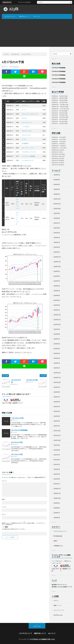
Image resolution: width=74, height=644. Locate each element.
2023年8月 (57, 334)
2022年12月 (57, 373)
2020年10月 (57, 498)
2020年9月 (57, 503)
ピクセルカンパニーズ (17, 204)
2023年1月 (57, 368)
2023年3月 (57, 358)
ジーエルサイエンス (28, 160)
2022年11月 (57, 378)
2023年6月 (57, 344)
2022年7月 (57, 397)
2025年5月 (57, 233)
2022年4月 (57, 411)
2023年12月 (57, 315)
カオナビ (24, 118)
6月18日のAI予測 (32, 380)
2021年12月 (57, 431)
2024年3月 (57, 300)
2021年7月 (57, 455)
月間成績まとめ (58, 546)
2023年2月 (57, 363)
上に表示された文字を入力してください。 (14, 529)
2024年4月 (57, 295)
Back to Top (37, 626)
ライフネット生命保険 (28, 156)
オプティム (25, 106)
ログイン (56, 601)
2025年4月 (57, 238)
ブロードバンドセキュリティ (30, 114)
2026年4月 (57, 180)
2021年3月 (57, 474)
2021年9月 (57, 445)
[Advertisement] (37, 33)
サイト (4, 514)
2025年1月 (57, 252)
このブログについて (10, 16)
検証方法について (24, 16)
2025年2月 (57, 247)
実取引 (56, 541)
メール (4, 507)
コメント (4, 481)
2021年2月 (57, 479)
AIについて (37, 16)
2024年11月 (57, 262)
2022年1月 (57, 426)
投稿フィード (57, 605)
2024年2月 (57, 305)
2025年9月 (57, 213)
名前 (4, 499)
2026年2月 (57, 189)
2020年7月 (57, 513)
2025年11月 (57, 204)
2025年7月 (57, 223)
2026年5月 (57, 175)
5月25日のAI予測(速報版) (59, 82)
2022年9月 (57, 387)
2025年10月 (57, 209)
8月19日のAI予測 (17, 442)
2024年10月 (57, 266)
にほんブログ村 (6, 403)
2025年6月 (57, 228)
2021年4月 (57, 469)
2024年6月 (57, 286)
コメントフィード (59, 610)
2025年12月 (57, 199)
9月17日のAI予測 (17, 454)
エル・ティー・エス (28, 148)
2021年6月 (57, 460)
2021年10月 (57, 440)
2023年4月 (57, 353)
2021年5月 (57, 464)
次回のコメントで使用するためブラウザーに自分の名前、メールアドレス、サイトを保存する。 (24, 524)
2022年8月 (57, 392)
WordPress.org (58, 615)
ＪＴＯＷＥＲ (26, 127)
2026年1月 (57, 194)
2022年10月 (57, 382)
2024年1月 (57, 310)
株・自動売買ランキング (16, 403)
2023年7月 (57, 339)
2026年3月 (57, 184)
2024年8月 (57, 276)
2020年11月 (57, 493)
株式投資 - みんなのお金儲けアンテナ (62, 587)
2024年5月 (57, 291)
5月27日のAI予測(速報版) (19, 430)
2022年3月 (57, 416)
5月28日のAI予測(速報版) (59, 71)
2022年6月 (57, 402)
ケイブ (24, 110)
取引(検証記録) (15, 67)
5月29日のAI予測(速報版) (59, 68)
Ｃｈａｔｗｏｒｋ (27, 122)
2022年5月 (57, 406)
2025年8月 (57, 218)
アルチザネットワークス (29, 152)
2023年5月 (57, 349)
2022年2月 (57, 421)
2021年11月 (57, 435)
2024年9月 (57, 271)
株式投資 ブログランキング (59, 585)
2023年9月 (57, 329)
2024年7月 (57, 281)
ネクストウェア (26, 135)
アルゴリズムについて (60, 531)
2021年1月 (57, 484)
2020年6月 (57, 518)
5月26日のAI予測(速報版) (59, 79)
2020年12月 (57, 489)
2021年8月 (57, 450)
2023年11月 (57, 320)
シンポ (24, 139)
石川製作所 (25, 143)
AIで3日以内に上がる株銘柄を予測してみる (42, 639)
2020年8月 (57, 508)
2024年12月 (57, 257)
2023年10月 (57, 324)
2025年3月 (57, 242)
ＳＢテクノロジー (27, 131)
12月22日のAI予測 (17, 418)
